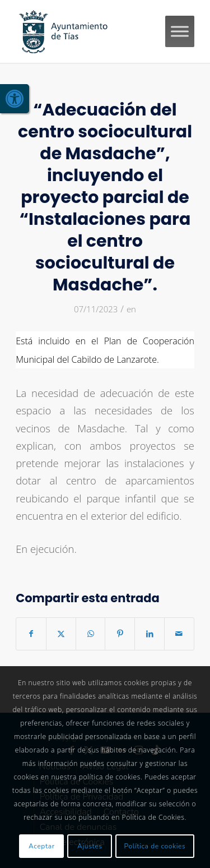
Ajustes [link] (90, 846)
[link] (15, 99)
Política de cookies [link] (155, 846)
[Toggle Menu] (180, 31)
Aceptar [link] (42, 846)
